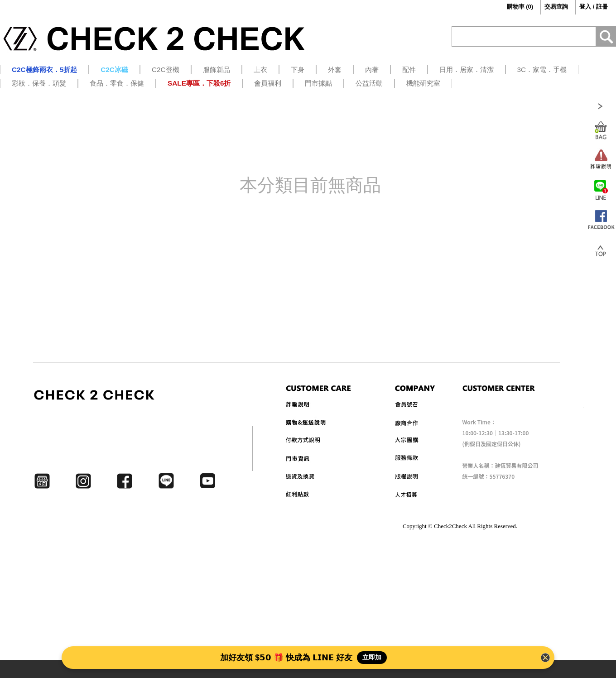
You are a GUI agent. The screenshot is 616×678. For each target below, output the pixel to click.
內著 (372, 70)
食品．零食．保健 (117, 83)
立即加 (372, 657)
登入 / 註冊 (594, 7)
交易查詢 (556, 7)
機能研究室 (423, 83)
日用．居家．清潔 (467, 70)
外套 (335, 70)
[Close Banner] (545, 658)
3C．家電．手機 (542, 70)
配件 (409, 70)
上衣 (260, 70)
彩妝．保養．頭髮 (39, 83)
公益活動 (369, 83)
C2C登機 (166, 70)
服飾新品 (217, 70)
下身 (298, 70)
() (513, 7)
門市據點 (318, 83)
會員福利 (268, 83)
